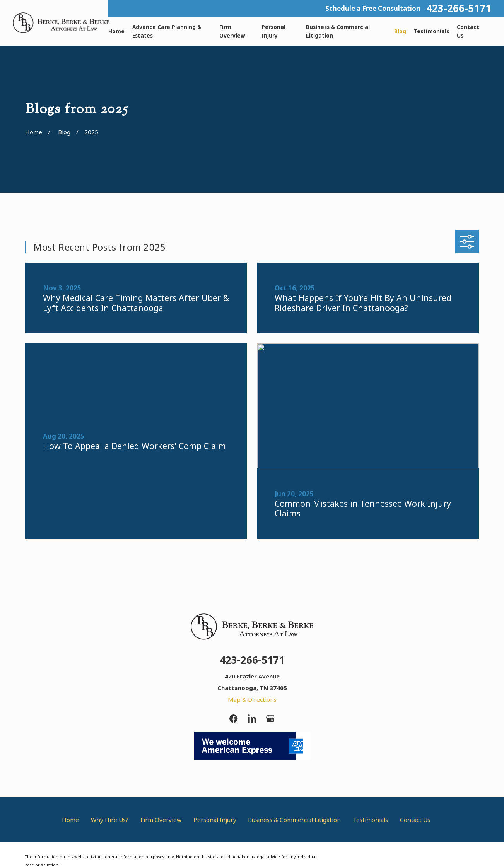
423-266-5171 (459, 9)
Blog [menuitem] (400, 31)
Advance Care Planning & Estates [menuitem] (167, 31)
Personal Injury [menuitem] (273, 31)
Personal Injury (215, 820)
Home (70, 820)
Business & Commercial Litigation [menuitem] (338, 31)
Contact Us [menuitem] (468, 31)
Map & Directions (252, 699)
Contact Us (415, 820)
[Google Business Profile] (270, 718)
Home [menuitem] (116, 31)
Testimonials (370, 820)
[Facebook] (233, 718)
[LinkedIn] (252, 718)
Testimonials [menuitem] (431, 31)
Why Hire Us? (110, 820)
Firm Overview (161, 820)
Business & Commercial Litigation (294, 820)
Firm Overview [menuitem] (232, 31)
